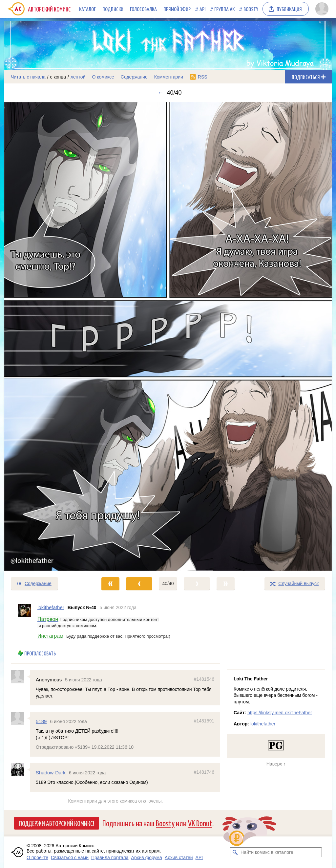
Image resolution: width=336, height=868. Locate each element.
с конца (58, 77)
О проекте (37, 857)
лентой (78, 77)
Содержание (134, 77)
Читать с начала (28, 77)
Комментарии (169, 77)
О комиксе (103, 77)
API (202, 9)
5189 (41, 721)
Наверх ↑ (276, 764)
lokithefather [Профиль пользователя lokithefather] (51, 607)
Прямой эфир (177, 9)
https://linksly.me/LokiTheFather (280, 713)
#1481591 (204, 720)
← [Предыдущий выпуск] (160, 93)
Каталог (87, 9)
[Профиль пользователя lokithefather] (24, 620)
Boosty (251, 9)
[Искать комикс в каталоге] (235, 852)
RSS (203, 77)
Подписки (113, 9)
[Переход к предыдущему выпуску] (45, 336)
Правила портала (110, 857)
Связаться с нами (70, 857)
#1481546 (204, 679)
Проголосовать (40, 653)
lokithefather (263, 724)
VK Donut (200, 823)
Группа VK (224, 9)
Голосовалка (143, 9)
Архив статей (179, 857)
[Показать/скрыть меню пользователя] (322, 9)
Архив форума (147, 857)
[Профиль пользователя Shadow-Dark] (20, 769)
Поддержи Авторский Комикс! (57, 823)
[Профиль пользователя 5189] (20, 718)
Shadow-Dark (51, 772)
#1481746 (204, 772)
